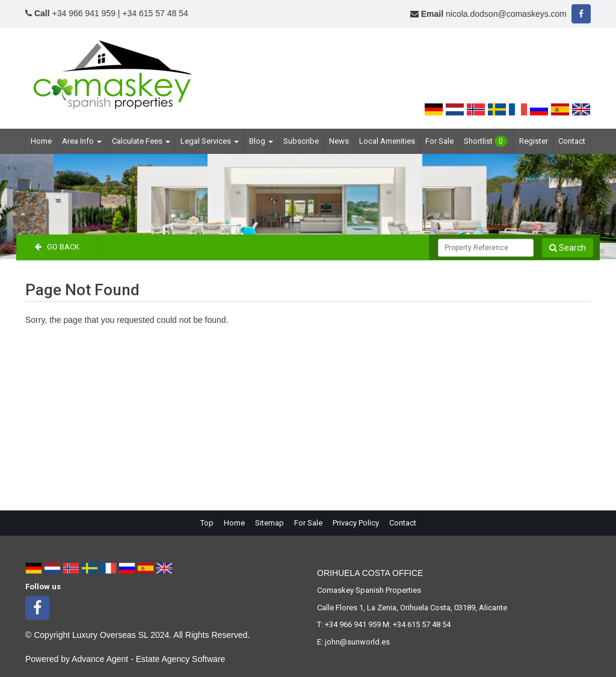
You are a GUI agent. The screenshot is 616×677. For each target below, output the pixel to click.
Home (41, 141)
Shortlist (485, 141)
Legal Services (210, 141)
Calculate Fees (141, 141)
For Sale (439, 141)
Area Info (82, 141)
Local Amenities (387, 141)
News (339, 141)
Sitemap (269, 523)
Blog (261, 141)
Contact (572, 141)
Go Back (57, 247)
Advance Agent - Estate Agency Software (148, 659)
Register (534, 141)
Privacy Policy (356, 523)
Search (568, 248)
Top (207, 523)
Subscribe (301, 141)
